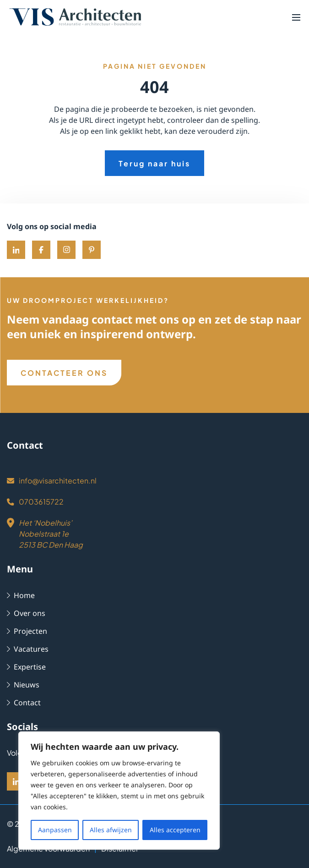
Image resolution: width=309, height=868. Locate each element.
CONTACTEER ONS (64, 373)
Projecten (26, 631)
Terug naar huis (155, 163)
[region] (119, 796)
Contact (23, 702)
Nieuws (22, 684)
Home (20, 595)
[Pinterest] (92, 250)
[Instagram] (66, 250)
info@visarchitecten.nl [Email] (49, 481)
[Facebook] (41, 250)
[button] (296, 17)
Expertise (26, 667)
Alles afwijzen (111, 830)
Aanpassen (55, 830)
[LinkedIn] (16, 781)
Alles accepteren (175, 830)
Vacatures (27, 649)
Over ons (25, 613)
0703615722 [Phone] (33, 502)
